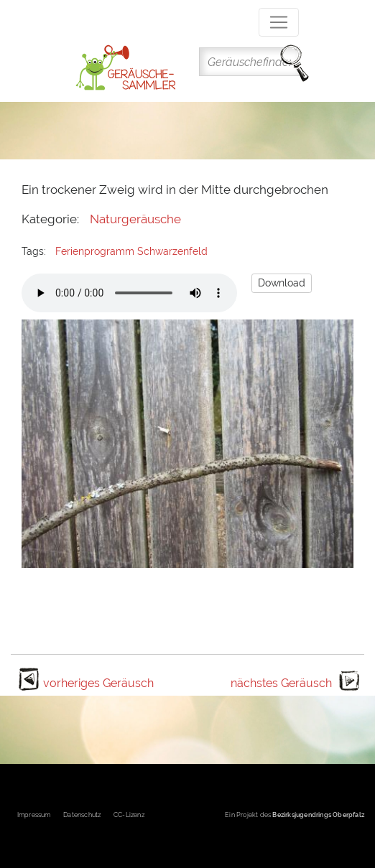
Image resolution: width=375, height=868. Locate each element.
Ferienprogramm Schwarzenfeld (131, 251)
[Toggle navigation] (279, 22)
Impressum (34, 815)
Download (282, 283)
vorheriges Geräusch (98, 683)
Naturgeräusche (135, 219)
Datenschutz (82, 815)
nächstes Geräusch (281, 683)
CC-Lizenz (129, 815)
